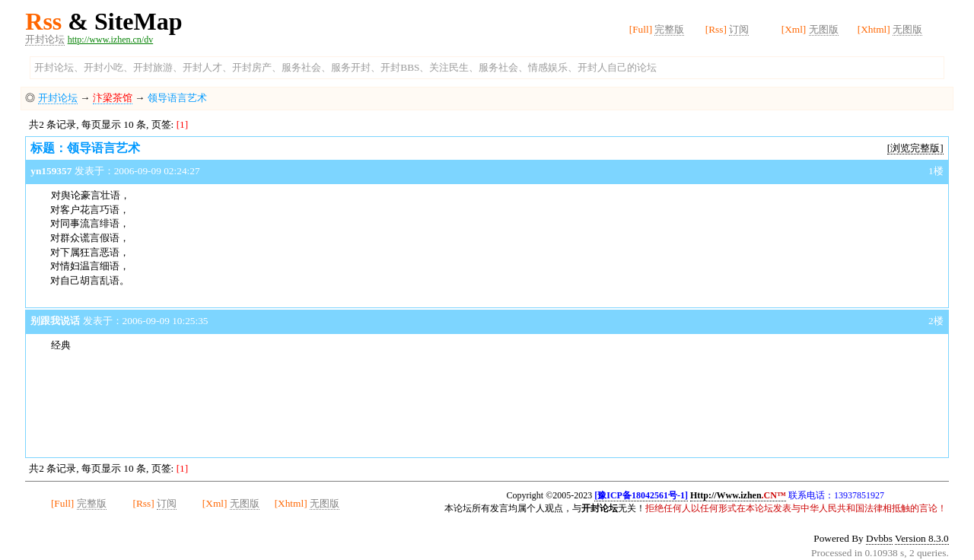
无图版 (824, 29)
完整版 (669, 29)
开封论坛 (45, 39)
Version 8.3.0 (922, 538)
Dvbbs (879, 538)
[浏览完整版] (915, 148)
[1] (183, 124)
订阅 (739, 29)
